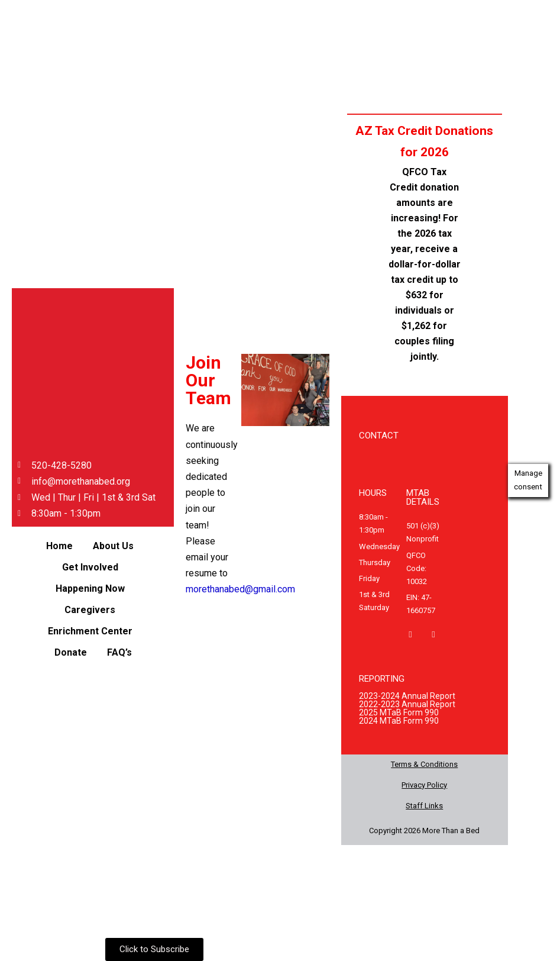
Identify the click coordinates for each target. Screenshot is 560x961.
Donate (71, 652)
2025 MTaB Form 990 (399, 712)
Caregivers (90, 610)
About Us (113, 546)
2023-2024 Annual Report (407, 696)
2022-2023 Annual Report (407, 704)
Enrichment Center (90, 631)
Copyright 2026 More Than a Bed (424, 831)
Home (59, 546)
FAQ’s (119, 652)
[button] (116, 546)
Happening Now (90, 588)
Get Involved (90, 567)
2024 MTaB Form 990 (399, 721)
